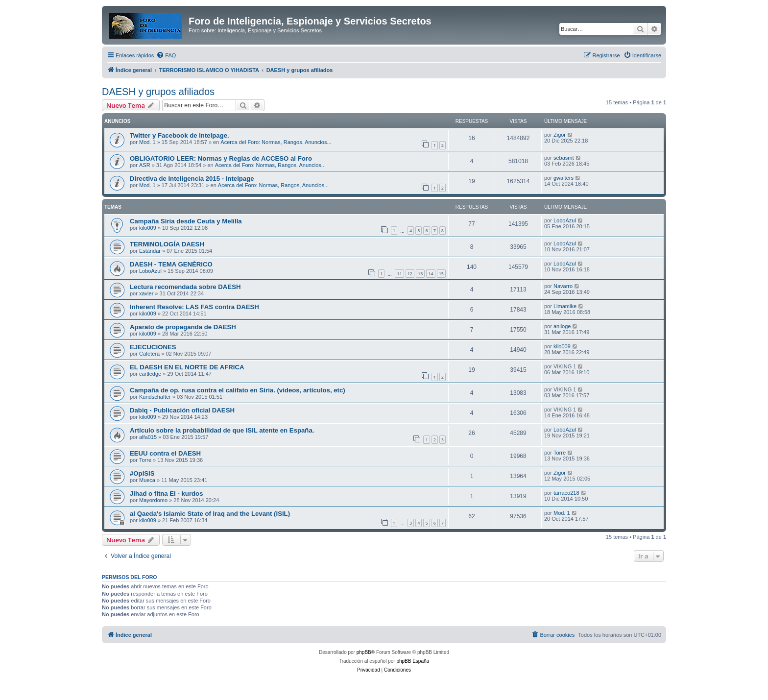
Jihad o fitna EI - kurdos (166, 494)
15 (441, 274)
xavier (146, 293)
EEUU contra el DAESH (165, 453)
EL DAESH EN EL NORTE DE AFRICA (187, 367)
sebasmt (564, 158)
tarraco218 (566, 493)
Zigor (560, 135)
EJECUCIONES (153, 347)
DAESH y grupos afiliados (158, 92)
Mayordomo (153, 500)
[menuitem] (166, 55)
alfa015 (148, 437)
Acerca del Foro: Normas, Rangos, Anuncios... (276, 142)
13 (420, 274)
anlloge (562, 326)
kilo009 (148, 228)
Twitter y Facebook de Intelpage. (180, 135)
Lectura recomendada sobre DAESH (185, 287)
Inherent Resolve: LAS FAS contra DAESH (194, 307)
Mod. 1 (147, 142)
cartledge (150, 374)
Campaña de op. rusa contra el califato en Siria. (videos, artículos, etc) (238, 390)
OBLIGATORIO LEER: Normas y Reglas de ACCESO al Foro (221, 158)
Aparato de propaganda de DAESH (183, 327)
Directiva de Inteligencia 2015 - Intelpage (192, 179)
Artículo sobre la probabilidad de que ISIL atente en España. (222, 430)
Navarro (563, 286)
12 (410, 274)
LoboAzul (565, 220)
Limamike (565, 306)
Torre (145, 460)
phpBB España (413, 661)
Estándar (150, 251)
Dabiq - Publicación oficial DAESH (182, 410)
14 (431, 274)
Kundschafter (155, 397)
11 (399, 274)
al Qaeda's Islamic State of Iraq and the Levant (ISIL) (210, 514)
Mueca (147, 480)
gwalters (564, 178)
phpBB (364, 652)
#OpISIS (142, 473)
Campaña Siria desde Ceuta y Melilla (186, 221)
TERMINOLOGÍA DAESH (167, 244)
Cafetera (149, 354)
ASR (145, 165)
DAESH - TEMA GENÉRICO (171, 264)
